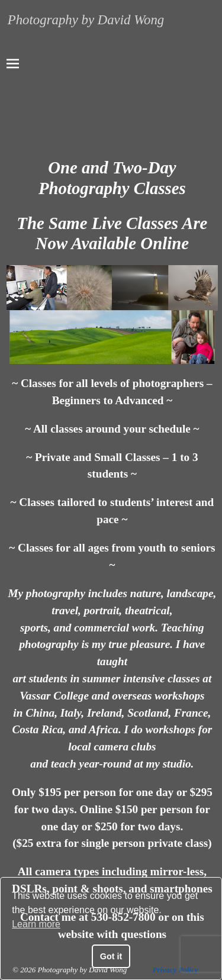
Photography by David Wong (86, 20)
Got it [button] (111, 956)
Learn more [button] (36, 924)
